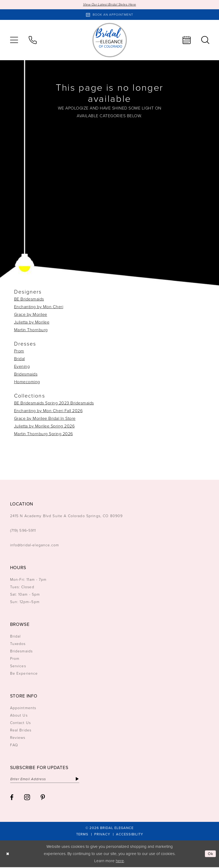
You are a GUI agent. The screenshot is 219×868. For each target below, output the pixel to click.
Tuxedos (18, 644)
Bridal (20, 359)
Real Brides (21, 730)
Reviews (18, 738)
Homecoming (27, 382)
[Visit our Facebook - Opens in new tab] (12, 798)
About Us (19, 716)
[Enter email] (47, 779)
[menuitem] (14, 40)
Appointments (23, 708)
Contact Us (20, 723)
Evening (22, 367)
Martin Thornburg (31, 330)
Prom (19, 351)
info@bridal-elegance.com (35, 545)
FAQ (14, 745)
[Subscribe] (81, 779)
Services (18, 666)
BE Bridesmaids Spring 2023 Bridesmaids (54, 403)
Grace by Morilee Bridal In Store (45, 419)
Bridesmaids (26, 374)
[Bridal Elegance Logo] (110, 40)
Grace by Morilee (31, 315)
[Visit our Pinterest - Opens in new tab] (43, 798)
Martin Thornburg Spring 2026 (44, 434)
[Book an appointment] (110, 15)
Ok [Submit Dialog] (211, 854)
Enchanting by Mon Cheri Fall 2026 (48, 411)
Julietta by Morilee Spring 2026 (44, 426)
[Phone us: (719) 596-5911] (33, 40)
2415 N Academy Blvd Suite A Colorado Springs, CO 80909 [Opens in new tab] (66, 516)
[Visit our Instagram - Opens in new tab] (27, 798)
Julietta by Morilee (32, 322)
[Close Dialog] (8, 855)
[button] (14, 40)
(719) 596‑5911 (23, 531)
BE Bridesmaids (29, 299)
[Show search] (205, 40)
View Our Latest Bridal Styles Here (109, 5)
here (120, 862)
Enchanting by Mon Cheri (39, 307)
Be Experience (24, 674)
